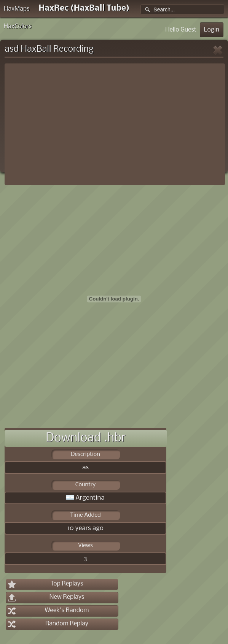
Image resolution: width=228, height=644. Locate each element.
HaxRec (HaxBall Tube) (84, 9)
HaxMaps (17, 9)
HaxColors (18, 26)
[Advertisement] (115, 124)
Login (212, 30)
